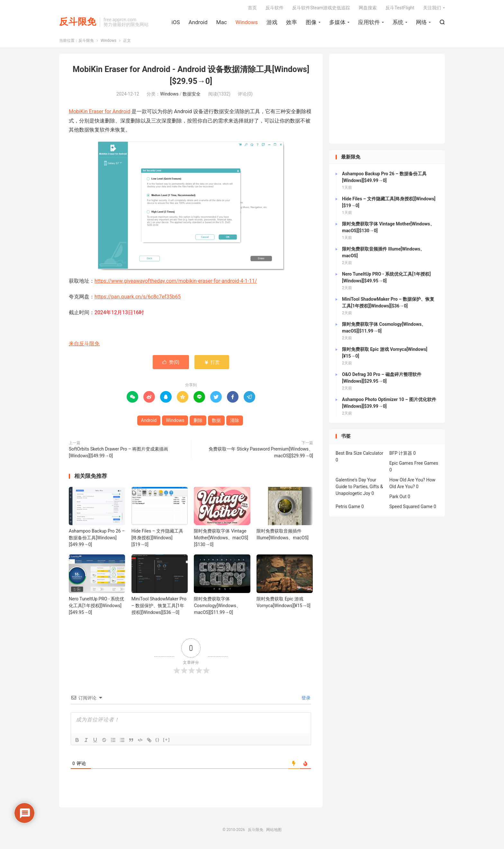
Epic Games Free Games (414, 464)
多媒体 (337, 23)
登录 (306, 699)
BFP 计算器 (401, 454)
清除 (235, 422)
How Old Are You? (407, 481)
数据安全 (192, 95)
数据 (216, 422)
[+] (166, 740)
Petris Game (348, 508)
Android (198, 23)
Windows (247, 23)
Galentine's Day (351, 481)
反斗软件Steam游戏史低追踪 (321, 8)
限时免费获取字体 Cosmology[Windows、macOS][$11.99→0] (217, 607)
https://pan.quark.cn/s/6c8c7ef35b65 (138, 298)
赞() (171, 363)
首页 (252, 8)
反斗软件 (274, 8)
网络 (421, 23)
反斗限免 (78, 23)
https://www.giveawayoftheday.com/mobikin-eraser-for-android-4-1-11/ (176, 282)
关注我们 (432, 8)
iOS (176, 23)
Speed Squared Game (411, 508)
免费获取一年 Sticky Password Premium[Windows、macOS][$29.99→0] (261, 454)
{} (157, 740)
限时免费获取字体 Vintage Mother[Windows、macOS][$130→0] (221, 539)
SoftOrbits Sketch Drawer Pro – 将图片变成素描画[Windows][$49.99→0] (118, 454)
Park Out (398, 498)
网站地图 (274, 831)
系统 (398, 23)
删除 (198, 422)
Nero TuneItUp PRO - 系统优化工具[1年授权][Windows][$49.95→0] (96, 607)
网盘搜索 (368, 8)
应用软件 (369, 23)
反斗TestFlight (400, 8)
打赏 (212, 363)
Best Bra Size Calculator (360, 454)
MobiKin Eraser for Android (99, 113)
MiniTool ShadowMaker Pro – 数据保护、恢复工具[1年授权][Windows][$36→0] (159, 607)
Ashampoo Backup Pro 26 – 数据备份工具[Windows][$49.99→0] (97, 539)
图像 (311, 23)
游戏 (272, 23)
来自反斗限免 (84, 345)
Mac (222, 23)
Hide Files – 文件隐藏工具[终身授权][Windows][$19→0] (157, 539)
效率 (292, 23)
